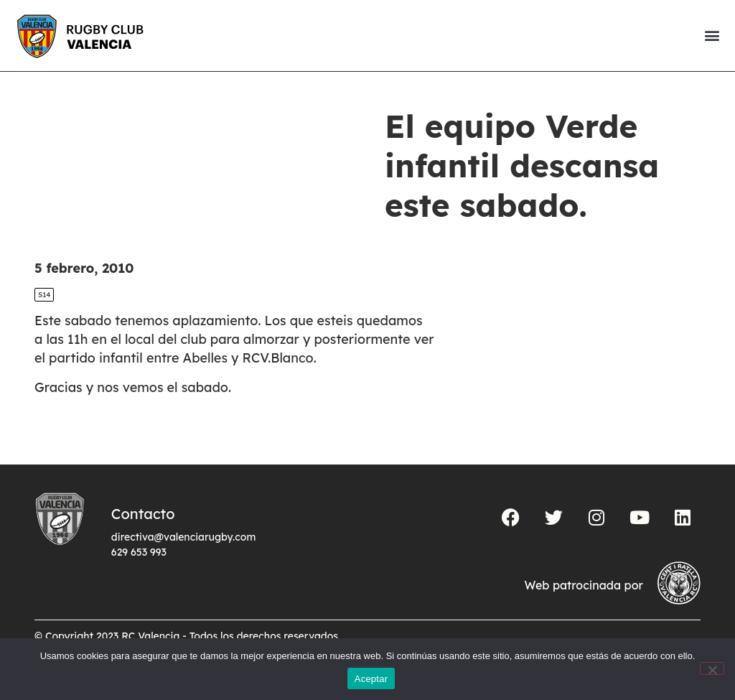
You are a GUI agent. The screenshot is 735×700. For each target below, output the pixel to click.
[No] (712, 668)
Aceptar (371, 679)
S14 (44, 295)
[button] (712, 36)
